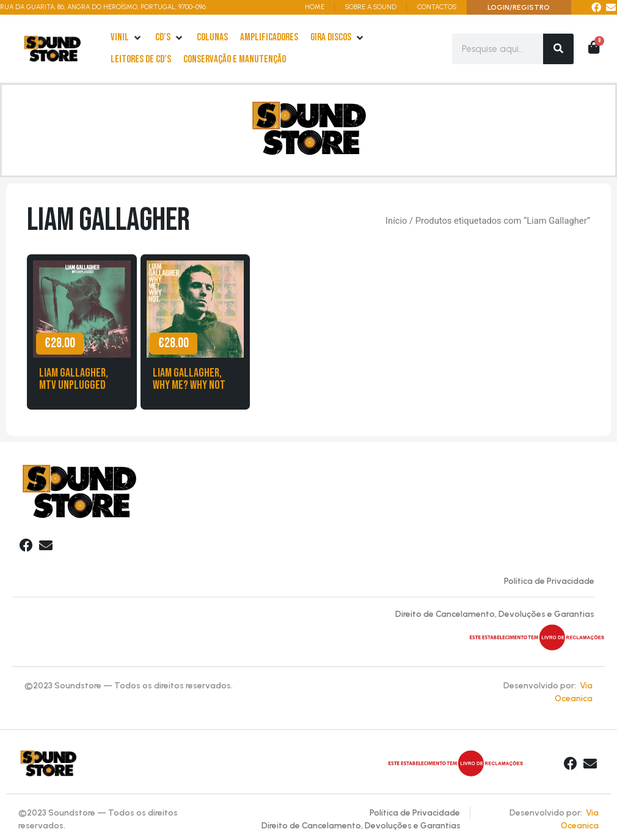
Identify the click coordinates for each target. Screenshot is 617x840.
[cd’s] (170, 38)
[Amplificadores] (269, 38)
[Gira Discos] (338, 38)
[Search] (558, 49)
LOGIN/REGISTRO (519, 7)
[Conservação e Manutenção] (235, 60)
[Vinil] (127, 38)
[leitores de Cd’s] (141, 60)
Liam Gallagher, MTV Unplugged (74, 379)
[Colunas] (212, 38)
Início (396, 221)
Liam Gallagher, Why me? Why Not (189, 379)
